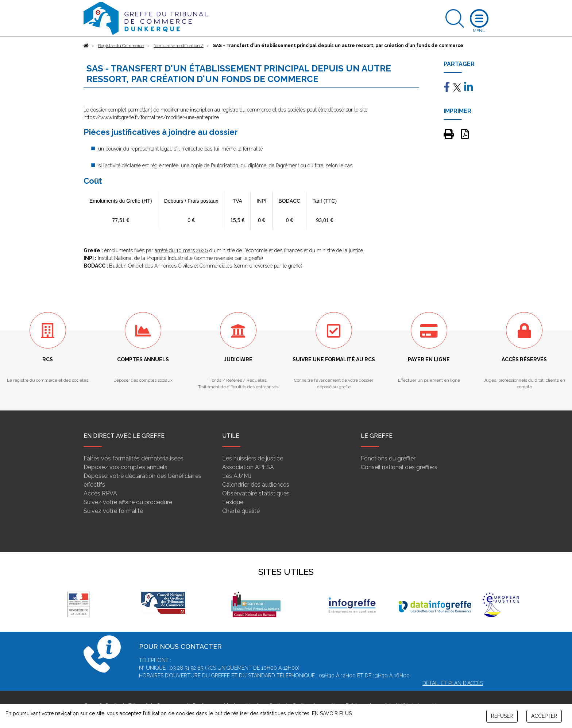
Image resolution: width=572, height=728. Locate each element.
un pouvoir (110, 149)
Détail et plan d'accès (453, 683)
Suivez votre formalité (113, 511)
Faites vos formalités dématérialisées (134, 458)
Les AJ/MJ (237, 476)
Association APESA (248, 467)
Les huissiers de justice (253, 458)
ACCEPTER (544, 716)
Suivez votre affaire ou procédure (128, 502)
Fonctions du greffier (388, 458)
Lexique (233, 502)
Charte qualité (241, 511)
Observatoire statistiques (256, 493)
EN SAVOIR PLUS (332, 713)
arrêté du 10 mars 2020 (181, 250)
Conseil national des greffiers (399, 467)
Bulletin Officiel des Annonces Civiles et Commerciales (171, 266)
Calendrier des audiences (256, 485)
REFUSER (502, 716)
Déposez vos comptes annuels (125, 467)
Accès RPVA (100, 493)
